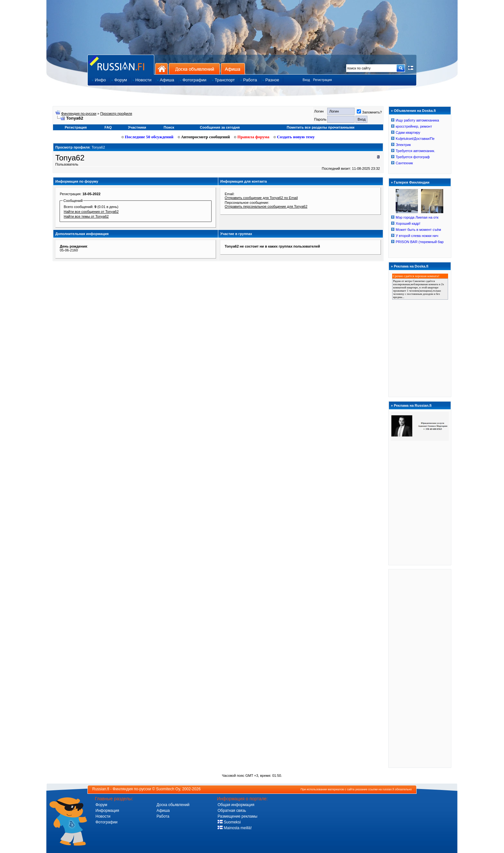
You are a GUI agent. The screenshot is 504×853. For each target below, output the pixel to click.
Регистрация (322, 80)
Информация (107, 811)
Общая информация (236, 805)
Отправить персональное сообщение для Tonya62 (266, 206)
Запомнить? (369, 112)
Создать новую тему (294, 137)
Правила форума (252, 137)
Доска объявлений (194, 69)
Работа (163, 816)
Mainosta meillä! (235, 828)
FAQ (108, 127)
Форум (101, 805)
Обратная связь (232, 811)
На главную (162, 69)
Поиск (169, 127)
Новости (103, 816)
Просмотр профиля (116, 113)
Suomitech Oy (168, 789)
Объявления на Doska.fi (415, 111)
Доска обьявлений (173, 805)
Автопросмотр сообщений (204, 137)
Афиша (233, 69)
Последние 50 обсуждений (148, 137)
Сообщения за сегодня (220, 127)
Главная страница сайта (121, 64)
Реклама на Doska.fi (411, 266)
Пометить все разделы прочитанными (321, 127)
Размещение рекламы (238, 816)
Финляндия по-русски (79, 113)
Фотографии (107, 822)
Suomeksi (229, 822)
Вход (306, 80)
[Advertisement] (420, 668)
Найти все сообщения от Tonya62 (91, 212)
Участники (137, 127)
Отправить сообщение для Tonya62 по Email (261, 198)
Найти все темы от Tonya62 (86, 216)
